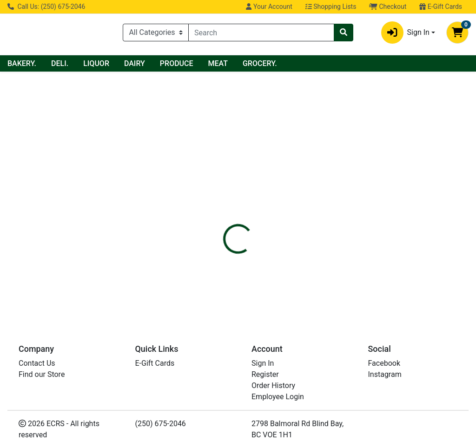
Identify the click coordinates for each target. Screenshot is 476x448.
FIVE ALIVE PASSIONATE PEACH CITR (273, 284)
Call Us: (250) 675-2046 (46, 7)
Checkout (388, 7)
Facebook (384, 363)
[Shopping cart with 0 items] (457, 33)
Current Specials (42, 63)
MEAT (301, 63)
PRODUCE (259, 63)
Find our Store (42, 374)
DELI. (142, 63)
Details (224, 175)
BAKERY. (105, 63)
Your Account (269, 7)
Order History (273, 385)
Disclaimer (265, 175)
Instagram (385, 374)
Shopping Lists (331, 7)
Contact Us (37, 363)
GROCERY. (343, 63)
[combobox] (261, 33)
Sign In (263, 363)
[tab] (224, 175)
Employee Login (278, 397)
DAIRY (217, 63)
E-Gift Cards (441, 7)
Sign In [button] (405, 33)
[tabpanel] (337, 214)
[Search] (261, 33)
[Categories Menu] (156, 33)
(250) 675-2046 (161, 424)
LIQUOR (179, 63)
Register (265, 374)
